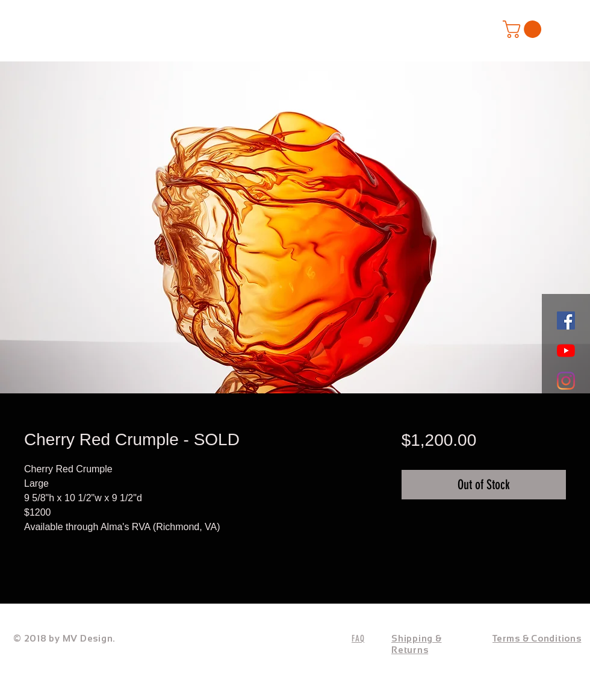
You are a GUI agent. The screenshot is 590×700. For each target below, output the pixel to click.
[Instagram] (566, 381)
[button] (524, 29)
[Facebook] (566, 320)
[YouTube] (566, 351)
